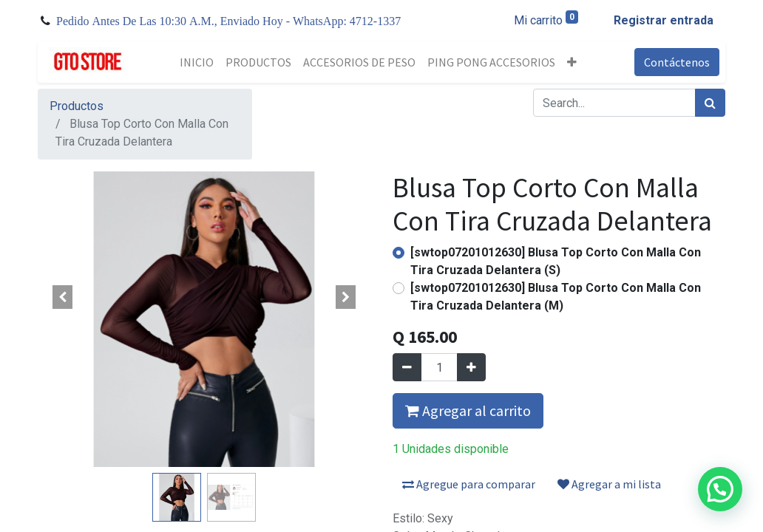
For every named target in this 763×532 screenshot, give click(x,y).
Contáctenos (677, 62)
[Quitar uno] (407, 367)
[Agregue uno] (471, 367)
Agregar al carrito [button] (468, 410)
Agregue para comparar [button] (469, 484)
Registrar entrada (664, 20)
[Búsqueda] (710, 103)
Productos (77, 106)
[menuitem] (197, 62)
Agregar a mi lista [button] (609, 484)
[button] (572, 62)
